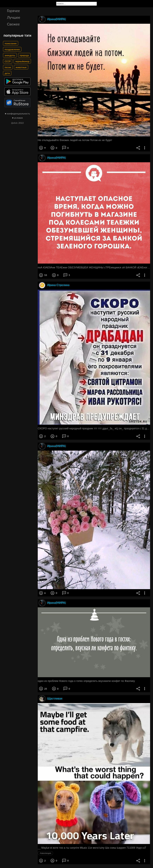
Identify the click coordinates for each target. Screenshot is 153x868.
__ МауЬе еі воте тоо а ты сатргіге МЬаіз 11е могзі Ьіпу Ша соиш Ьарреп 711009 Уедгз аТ (92, 848)
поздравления (12, 49)
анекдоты (10, 55)
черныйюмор (22, 61)
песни (8, 67)
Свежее (13, 24)
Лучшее (14, 17)
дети (7, 73)
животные (21, 67)
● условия (17, 118)
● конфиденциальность (17, 113)
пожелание (11, 43)
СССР (8, 61)
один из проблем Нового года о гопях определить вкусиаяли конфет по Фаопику (86, 681)
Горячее (13, 11)
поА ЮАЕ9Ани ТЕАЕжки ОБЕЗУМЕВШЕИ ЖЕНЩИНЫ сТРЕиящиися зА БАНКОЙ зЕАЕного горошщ (94, 268)
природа (24, 55)
